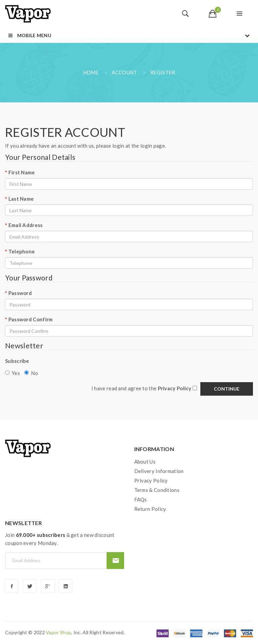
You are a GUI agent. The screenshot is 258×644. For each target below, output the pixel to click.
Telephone (22, 251)
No (31, 373)
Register (163, 72)
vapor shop (59, 632)
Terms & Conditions (157, 490)
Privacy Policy (151, 480)
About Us (145, 462)
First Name (22, 172)
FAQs (141, 499)
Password (20, 293)
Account (124, 72)
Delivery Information (159, 471)
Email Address (26, 225)
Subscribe (17, 361)
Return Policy (150, 509)
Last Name (21, 199)
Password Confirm (31, 319)
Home (91, 72)
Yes (12, 373)
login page (153, 146)
